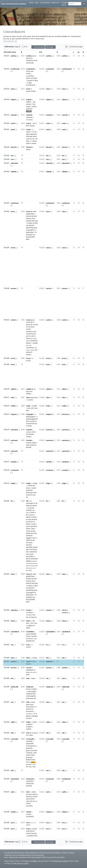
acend (34, 488)
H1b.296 (7, 779)
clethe (28, 517)
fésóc (33, 755)
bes (34, 566)
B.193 (23, 501)
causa (33, 702)
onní (35, 568)
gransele (29, 748)
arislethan (34, 341)
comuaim (29, 806)
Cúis (28, 702)
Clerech (29, 147)
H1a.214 (42, 155)
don (29, 408)
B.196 (23, 621)
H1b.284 (7, 631)
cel (12, 678)
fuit (34, 104)
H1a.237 (42, 610)
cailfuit (28, 102)
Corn (28, 823)
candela (29, 641)
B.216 (23, 829)
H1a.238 (42, 621)
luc (31, 139)
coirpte (49, 610)
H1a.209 (42, 99)
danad (35, 547)
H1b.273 (7, 414)
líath (36, 750)
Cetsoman (30, 779)
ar (31, 501)
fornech (29, 718)
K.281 (58, 501)
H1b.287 (7, 661)
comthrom (31, 486)
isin (31, 536)
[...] (18, 56)
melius (28, 352)
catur (13, 89)
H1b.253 (7, 89)
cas (12, 702)
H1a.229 (42, 429)
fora (36, 408)
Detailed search (65, 4)
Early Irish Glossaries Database (14, 4)
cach (32, 71)
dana (27, 566)
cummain (14, 440)
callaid (13, 389)
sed (36, 350)
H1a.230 (42, 440)
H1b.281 (7, 574)
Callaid (29, 389)
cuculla (35, 325)
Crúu (28, 645)
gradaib (32, 237)
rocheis (34, 141)
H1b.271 (7, 397)
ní (36, 707)
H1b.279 (7, 483)
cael (32, 336)
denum (29, 716)
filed (28, 239)
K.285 (58, 631)
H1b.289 (7, 678)
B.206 (23, 702)
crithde (35, 406)
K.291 (58, 702)
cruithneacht (67, 69)
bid (31, 490)
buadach (31, 836)
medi (35, 492)
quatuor (29, 91)
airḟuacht (29, 109)
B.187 (23, 397)
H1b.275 (7, 440)
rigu (36, 221)
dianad (31, 434)
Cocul (28, 320)
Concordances (45, 3)
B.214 (23, 822)
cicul (12, 364)
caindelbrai (15, 632)
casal (13, 129)
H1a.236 (42, 211)
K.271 (58, 389)
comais (28, 814)
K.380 (58, 770)
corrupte (29, 612)
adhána (29, 561)
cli (30, 566)
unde (28, 707)
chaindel (33, 634)
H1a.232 (42, 462)
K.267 (58, 288)
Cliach (28, 628)
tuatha (30, 223)
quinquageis (30, 417)
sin (33, 139)
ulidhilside (30, 670)
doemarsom (29, 568)
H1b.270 (7, 389)
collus (31, 735)
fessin (28, 529)
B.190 (23, 429)
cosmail (13, 115)
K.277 (58, 451)
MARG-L (33, 762)
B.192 (23, 483)
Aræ (27, 623)
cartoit (13, 668)
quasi (33, 320)
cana (12, 211)
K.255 (58, 99)
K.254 (58, 89)
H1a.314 (42, 658)
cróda (28, 73)
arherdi (29, 221)
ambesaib (34, 559)
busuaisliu (30, 556)
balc (34, 524)
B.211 (23, 792)
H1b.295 (7, 770)
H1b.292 (7, 722)
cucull (28, 322)
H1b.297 (7, 792)
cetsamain (50, 779)
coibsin (13, 812)
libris (34, 91)
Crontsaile (30, 746)
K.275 (58, 429)
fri (35, 230)
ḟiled (33, 214)
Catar (28, 89)
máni (28, 445)
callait (64, 389)
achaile (35, 343)
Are (36, 623)
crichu (28, 531)
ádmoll (31, 225)
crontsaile (14, 739)
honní (31, 554)
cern (12, 829)
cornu (28, 825)
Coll (27, 733)
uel (27, 336)
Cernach (34, 833)
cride (48, 406)
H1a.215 (42, 159)
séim (33, 529)
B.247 (23, 661)
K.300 (58, 829)
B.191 (23, 440)
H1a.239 (42, 631)
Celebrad (29, 687)
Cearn (28, 829)
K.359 (58, 147)
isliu (27, 552)
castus (28, 664)
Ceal (28, 678)
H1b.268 (7, 358)
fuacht (28, 107)
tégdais (29, 538)
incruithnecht (31, 85)
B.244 (23, 678)
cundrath (49, 451)
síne (32, 783)
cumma (29, 443)
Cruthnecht (30, 69)
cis (33, 132)
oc (35, 512)
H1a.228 (42, 406)
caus (32, 704)
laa (36, 423)
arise (36, 228)
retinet (28, 329)
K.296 (58, 779)
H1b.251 (7, 56)
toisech (29, 355)
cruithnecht (15, 69)
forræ (28, 636)
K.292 (58, 722)
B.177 (23, 115)
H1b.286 (7, 658)
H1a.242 (42, 661)
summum (29, 331)
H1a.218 (42, 203)
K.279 (58, 470)
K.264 (58, 203)
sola (35, 331)
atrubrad (33, 506)
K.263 (58, 171)
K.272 (58, 397)
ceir (12, 156)
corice (28, 350)
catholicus (30, 60)
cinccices (65, 414)
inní (27, 434)
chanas (28, 218)
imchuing (29, 492)
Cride (28, 406)
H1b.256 (7, 123)
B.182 (23, 358)
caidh (64, 792)
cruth (28, 71)
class (12, 658)
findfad (29, 760)
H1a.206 (42, 56)
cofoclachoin (30, 563)
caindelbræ (66, 632)
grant (28, 750)
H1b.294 (7, 739)
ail (35, 132)
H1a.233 (42, 470)
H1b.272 (7, 406)
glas (31, 767)
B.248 (23, 667)
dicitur (32, 707)
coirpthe (14, 610)
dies (27, 421)
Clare (13, 621)
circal (13, 358)
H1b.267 (7, 320)
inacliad (29, 510)
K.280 (58, 483)
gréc (30, 794)
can (33, 636)
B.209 (23, 739)
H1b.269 (7, 364)
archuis (29, 709)
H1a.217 (42, 171)
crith (32, 408)
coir (34, 123)
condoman (15, 203)
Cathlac (29, 56)
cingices (14, 414)
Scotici (35, 338)
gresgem (31, 230)
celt (12, 770)
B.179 (23, 129)
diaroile (29, 447)
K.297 (58, 792)
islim (37, 566)
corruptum (33, 617)
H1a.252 (42, 792)
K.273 (58, 406)
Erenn (35, 136)
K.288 (58, 667)
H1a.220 (42, 247)
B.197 (23, 645)
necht (28, 78)
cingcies (49, 414)
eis (27, 497)
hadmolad (30, 232)
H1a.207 (42, 69)
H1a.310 (42, 147)
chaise (30, 426)
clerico (28, 149)
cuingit (35, 483)
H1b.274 (7, 429)
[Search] (75, 4)
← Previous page (38, 47)
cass (47, 702)
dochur (32, 126)
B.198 (23, 658)
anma (32, 698)
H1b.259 (7, 155)
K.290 (58, 687)
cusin (28, 139)
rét (34, 801)
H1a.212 (42, 129)
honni (33, 661)
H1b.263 (7, 203)
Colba (28, 722)
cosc (12, 159)
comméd (14, 430)
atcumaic (34, 533)
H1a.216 (42, 163)
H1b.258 (7, 147)
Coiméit (29, 430)
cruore (28, 647)
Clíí (27, 501)
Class (28, 658)
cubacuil (49, 163)
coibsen (49, 812)
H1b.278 (7, 470)
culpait (13, 100)
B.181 (23, 320)
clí (11, 501)
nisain (34, 794)
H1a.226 (42, 397)
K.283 (58, 610)
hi (32, 352)
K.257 (58, 123)
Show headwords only (10, 41)
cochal (13, 320)
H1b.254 (7, 99)
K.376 (58, 645)
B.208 (23, 733)
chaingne (35, 716)
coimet (28, 104)
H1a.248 (42, 733)
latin (36, 796)
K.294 (58, 739)
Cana (28, 211)
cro (47, 645)
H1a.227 (42, 414)
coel (31, 515)
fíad (33, 221)
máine (34, 443)
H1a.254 (42, 822)
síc (27, 522)
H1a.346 (42, 645)
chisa (28, 134)
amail (28, 490)
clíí (36, 503)
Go (84, 4)
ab (33, 56)
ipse (36, 223)
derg (36, 80)
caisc (12, 397)
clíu (34, 621)
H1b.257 (7, 129)
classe (35, 658)
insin (36, 836)
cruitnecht (50, 69)
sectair (33, 531)
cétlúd (28, 783)
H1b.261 (7, 163)
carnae (13, 288)
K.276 (58, 440)
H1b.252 (7, 69)
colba (13, 722)
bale (32, 512)
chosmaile (30, 503)
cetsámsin (30, 781)
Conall (28, 833)
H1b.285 (7, 645)
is (33, 80)
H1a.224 (42, 364)
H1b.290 (7, 687)
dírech (28, 559)
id (34, 60)
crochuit (65, 470)
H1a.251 (42, 779)
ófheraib (29, 136)
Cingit (28, 483)
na (34, 522)
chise (28, 141)
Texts (37, 3)
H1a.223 (42, 358)
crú (12, 645)
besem (32, 508)
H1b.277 (7, 462)
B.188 (23, 406)
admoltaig (30, 228)
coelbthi (29, 727)
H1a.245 (42, 687)
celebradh (14, 687)
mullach (30, 625)
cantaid (29, 216)
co (29, 336)
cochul (48, 320)
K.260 (58, 155)
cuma (28, 432)
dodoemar (33, 552)
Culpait (29, 100)
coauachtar (30, 348)
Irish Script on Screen (21, 863)
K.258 (58, 129)
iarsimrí (34, 216)
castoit (13, 661)
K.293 (58, 733)
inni (32, 566)
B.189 (23, 414)
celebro (34, 689)
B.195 (23, 610)
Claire (28, 621)
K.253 (58, 69)
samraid (29, 786)
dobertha (33, 134)
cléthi (28, 540)
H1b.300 (7, 829)
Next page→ (50, 47)
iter (32, 522)
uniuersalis (30, 63)
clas (47, 658)
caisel (28, 143)
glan (36, 78)
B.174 (23, 69)
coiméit (29, 437)
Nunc (33, 327)
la (27, 639)
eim (30, 519)
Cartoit (29, 668)
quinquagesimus (32, 419)
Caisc (28, 397)
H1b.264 (7, 211)
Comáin (29, 440)
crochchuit (15, 470)
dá (34, 495)
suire (28, 526)
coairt (13, 123)
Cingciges (30, 414)
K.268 (58, 320)
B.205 (23, 687)
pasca (31, 400)
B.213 (23, 812)
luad (28, 698)
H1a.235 (42, 501)
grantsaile (29, 764)
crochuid (49, 470)
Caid (28, 792)
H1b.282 (7, 610)
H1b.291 (7, 702)
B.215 (23, 389)
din (31, 211)
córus (33, 218)
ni (35, 714)
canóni (28, 803)
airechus (29, 545)
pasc (36, 397)
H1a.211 (42, 123)
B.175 (23, 89)
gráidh (28, 214)
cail (34, 102)
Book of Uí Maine (31, 861)
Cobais (29, 812)
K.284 (58, 621)
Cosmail (29, 115)
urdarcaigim (32, 691)
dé (35, 698)
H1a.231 (42, 451)
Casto (28, 661)
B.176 (23, 99)
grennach (29, 757)
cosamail (29, 117)
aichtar (28, 343)
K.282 (58, 211)
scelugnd (29, 235)
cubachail (14, 163)
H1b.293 (7, 733)
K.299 (58, 822)
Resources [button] (55, 3)
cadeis (34, 792)
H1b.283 (7, 621)
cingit (13, 483)
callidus (29, 394)
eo (36, 56)
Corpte (29, 610)
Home (31, 3)
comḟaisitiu (30, 816)
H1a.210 (42, 115)
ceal (63, 678)
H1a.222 (42, 320)
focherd (29, 495)
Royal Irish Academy (61, 861)
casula (28, 132)
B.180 (23, 147)
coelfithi (29, 724)
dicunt (28, 338)
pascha (33, 421)
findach (29, 753)
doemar (34, 519)
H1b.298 (7, 812)
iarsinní (30, 80)
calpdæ (13, 172)
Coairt (28, 123)
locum (33, 334)
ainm (35, 211)
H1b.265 (7, 247)
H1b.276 (7, 451)
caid (12, 792)
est (31, 58)
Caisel (28, 129)
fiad (27, 237)
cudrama (33, 445)
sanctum (29, 796)
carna (13, 248)
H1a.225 (42, 389)
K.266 (58, 247)
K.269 (58, 358)
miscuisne (29, 711)
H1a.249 (42, 739)
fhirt (28, 126)
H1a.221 (42, 288)
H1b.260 (7, 159)
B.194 (23, 211)
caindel (13, 462)
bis (36, 549)
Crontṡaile (30, 739)
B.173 (23, 56)
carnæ (48, 288)
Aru (32, 623)
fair (33, 641)
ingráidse (29, 547)
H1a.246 (42, 702)
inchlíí (28, 536)
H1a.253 (42, 812)
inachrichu (33, 526)
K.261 (58, 159)
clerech (13, 147)
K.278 (58, 462)
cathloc (64, 56)
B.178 (23, 123)
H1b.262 (7, 171)
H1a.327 (42, 770)
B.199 (23, 631)
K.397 (58, 56)
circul (48, 358)
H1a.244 (42, 678)
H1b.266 (7, 288)
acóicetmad (30, 423)
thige (28, 506)
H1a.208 (42, 89)
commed (65, 430)
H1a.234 (42, 483)
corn (12, 823)
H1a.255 (42, 829)
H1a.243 (42, 667)
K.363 (58, 658)
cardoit (64, 668)
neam (33, 678)
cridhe (13, 406)
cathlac (13, 56)
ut (34, 223)
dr (29, 762)
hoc (34, 615)
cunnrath (14, 451)
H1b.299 (7, 822)
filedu (28, 524)
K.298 (58, 812)
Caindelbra (30, 632)
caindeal (65, 462)
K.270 (58, 364)
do (27, 519)
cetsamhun (15, 779)
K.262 (58, 163)
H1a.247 (42, 722)
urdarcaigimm (31, 696)
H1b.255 (7, 115)
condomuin (50, 203)
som (27, 554)
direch (34, 517)
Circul (28, 358)
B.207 (23, 722)
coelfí (34, 722)
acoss (28, 488)
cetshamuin (66, 779)
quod (28, 58)
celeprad (49, 687)
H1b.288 (7, 667)
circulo (28, 361)
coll (12, 733)
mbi (27, 410)
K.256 (58, 115)
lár (27, 515)
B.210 (23, 779)
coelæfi (29, 729)
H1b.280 (7, 501)
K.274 (58, 414)
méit (33, 432)
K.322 (58, 678)
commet (49, 430)
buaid (35, 829)
